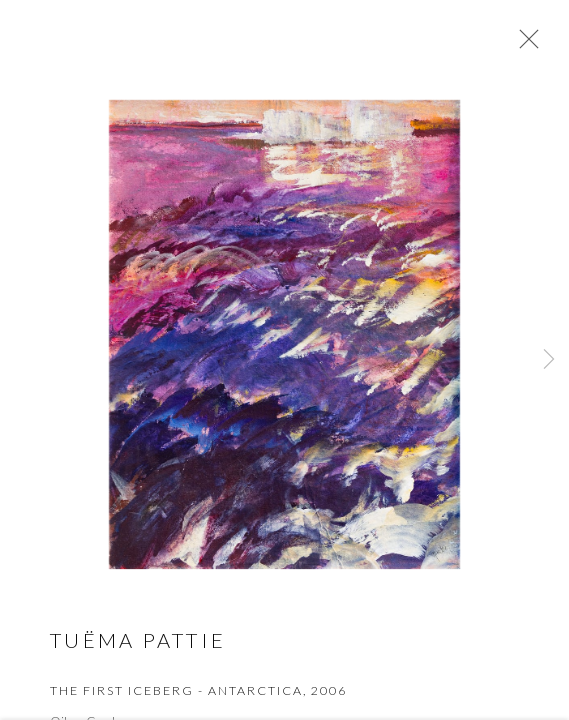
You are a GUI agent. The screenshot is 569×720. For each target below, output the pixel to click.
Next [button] (549, 360)
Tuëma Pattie (138, 643)
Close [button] (524, 45)
